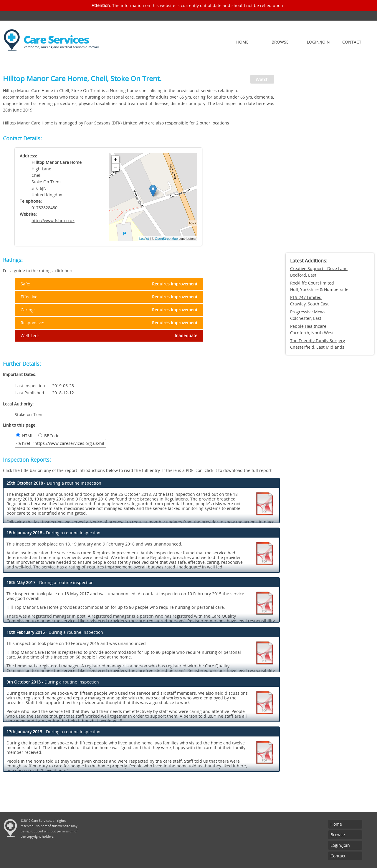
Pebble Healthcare (308, 326)
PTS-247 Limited (306, 297)
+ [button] (116, 159)
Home (242, 42)
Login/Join (318, 42)
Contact (352, 42)
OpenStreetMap (166, 239)
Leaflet (144, 239)
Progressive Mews (308, 312)
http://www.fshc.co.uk (53, 221)
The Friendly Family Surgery (318, 341)
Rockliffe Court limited (312, 283)
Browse (280, 42)
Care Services (56, 40)
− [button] (116, 167)
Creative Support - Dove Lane (319, 268)
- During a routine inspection (54, 483)
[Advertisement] (330, 160)
